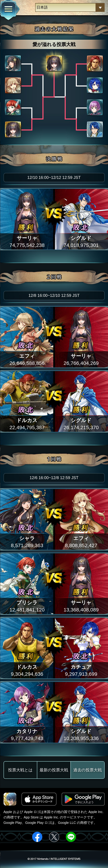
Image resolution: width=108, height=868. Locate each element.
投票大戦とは (20, 770)
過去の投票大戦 (88, 770)
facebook (37, 837)
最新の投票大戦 (54, 770)
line (71, 837)
